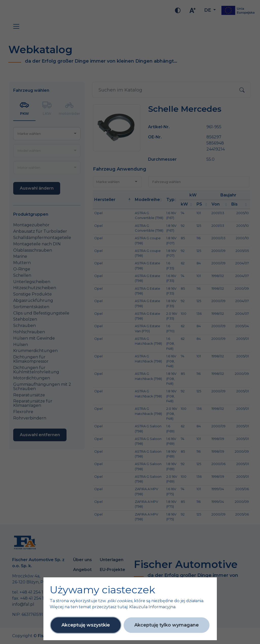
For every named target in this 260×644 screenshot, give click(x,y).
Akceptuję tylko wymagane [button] (167, 625)
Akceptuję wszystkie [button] (86, 625)
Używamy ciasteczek (102, 590)
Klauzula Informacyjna (152, 607)
